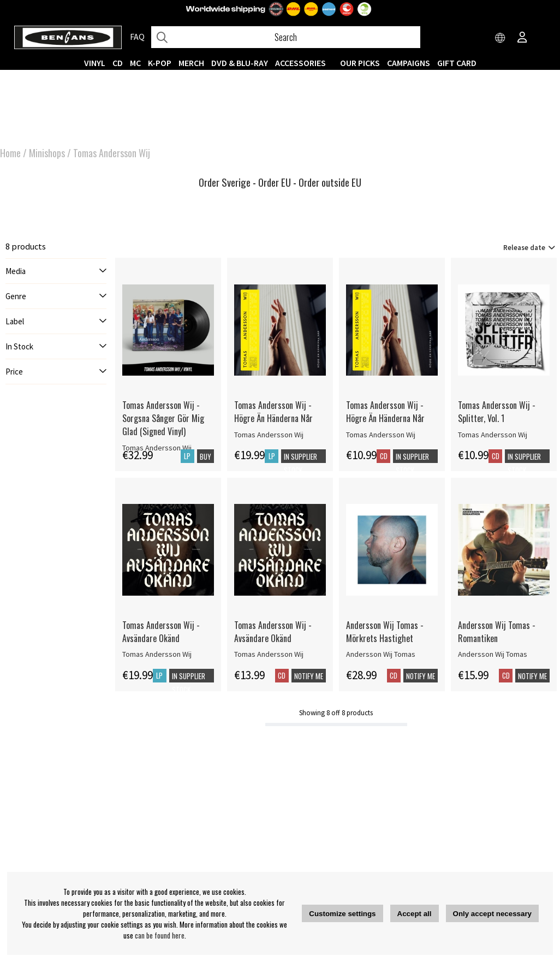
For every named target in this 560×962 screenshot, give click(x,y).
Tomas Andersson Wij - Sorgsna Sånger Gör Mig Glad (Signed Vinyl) (163, 418)
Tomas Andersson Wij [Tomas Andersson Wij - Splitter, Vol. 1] (493, 435)
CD (118, 63)
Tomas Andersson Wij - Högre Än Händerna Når (273, 412)
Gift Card (457, 63)
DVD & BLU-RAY (240, 63)
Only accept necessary (492, 914)
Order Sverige (225, 182)
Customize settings (342, 914)
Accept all (415, 914)
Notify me (309, 676)
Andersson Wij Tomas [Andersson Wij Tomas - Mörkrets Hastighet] (381, 654)
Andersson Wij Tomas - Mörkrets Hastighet (385, 632)
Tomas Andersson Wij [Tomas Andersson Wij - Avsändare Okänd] (157, 654)
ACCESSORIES (300, 63)
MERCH (191, 63)
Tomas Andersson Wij (112, 153)
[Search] (286, 37)
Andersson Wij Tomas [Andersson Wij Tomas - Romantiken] (493, 654)
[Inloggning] (522, 38)
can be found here (160, 935)
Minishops (47, 153)
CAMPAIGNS (409, 63)
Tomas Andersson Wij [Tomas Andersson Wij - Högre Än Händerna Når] (269, 435)
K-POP (160, 63)
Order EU (275, 182)
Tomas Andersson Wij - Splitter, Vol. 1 (497, 412)
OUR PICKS (360, 63)
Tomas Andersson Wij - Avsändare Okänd (161, 632)
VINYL (95, 63)
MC (135, 63)
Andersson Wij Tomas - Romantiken (497, 632)
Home (10, 153)
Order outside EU (330, 182)
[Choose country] (501, 38)
